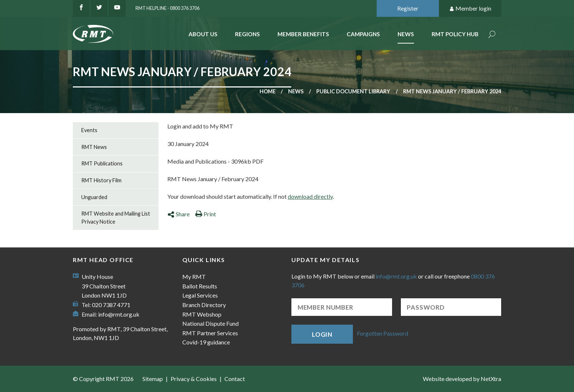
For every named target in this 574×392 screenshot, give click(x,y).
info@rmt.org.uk (119, 314)
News (406, 34)
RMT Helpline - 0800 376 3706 (167, 8)
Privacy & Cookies (194, 379)
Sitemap (153, 379)
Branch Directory (204, 305)
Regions (247, 34)
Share (178, 214)
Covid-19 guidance (206, 342)
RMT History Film (101, 180)
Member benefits (303, 34)
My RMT (194, 277)
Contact (235, 379)
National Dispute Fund (210, 323)
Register (408, 8)
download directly (310, 196)
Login (322, 334)
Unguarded (94, 197)
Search (492, 35)
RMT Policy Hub (455, 34)
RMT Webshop (202, 314)
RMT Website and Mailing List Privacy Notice (116, 218)
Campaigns (363, 34)
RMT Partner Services (210, 333)
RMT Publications (102, 163)
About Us (203, 34)
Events (89, 130)
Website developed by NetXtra (462, 379)
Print (206, 214)
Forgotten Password (383, 333)
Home (268, 91)
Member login (470, 9)
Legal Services (200, 295)
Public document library (353, 91)
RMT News (94, 147)
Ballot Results (200, 286)
